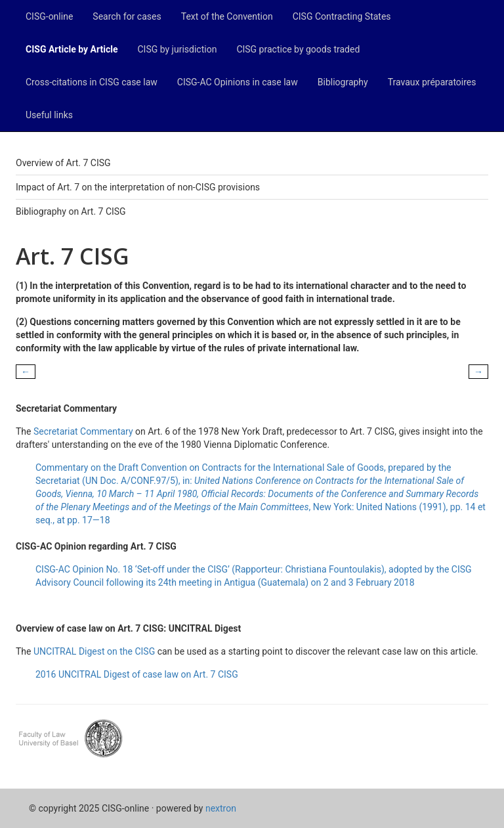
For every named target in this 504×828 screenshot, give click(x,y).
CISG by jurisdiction (177, 49)
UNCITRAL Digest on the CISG (94, 651)
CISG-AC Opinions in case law (238, 82)
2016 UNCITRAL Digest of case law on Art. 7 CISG (137, 674)
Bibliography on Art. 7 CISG (71, 211)
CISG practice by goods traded (298, 49)
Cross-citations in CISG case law (92, 82)
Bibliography (343, 82)
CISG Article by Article (72, 49)
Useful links (49, 115)
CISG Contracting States (342, 16)
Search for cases (127, 16)
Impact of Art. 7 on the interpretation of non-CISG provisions (138, 187)
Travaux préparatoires (432, 82)
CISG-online (49, 16)
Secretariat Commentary (83, 431)
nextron (221, 808)
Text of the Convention (227, 16)
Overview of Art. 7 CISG (63, 163)
